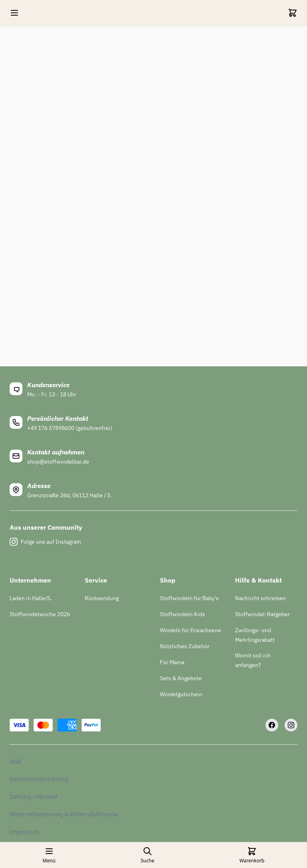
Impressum (25, 832)
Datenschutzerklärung (39, 779)
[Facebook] (272, 725)
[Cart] (293, 13)
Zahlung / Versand (34, 797)
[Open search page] (148, 855)
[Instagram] (291, 725)
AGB (15, 761)
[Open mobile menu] (14, 13)
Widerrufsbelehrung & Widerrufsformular (64, 814)
